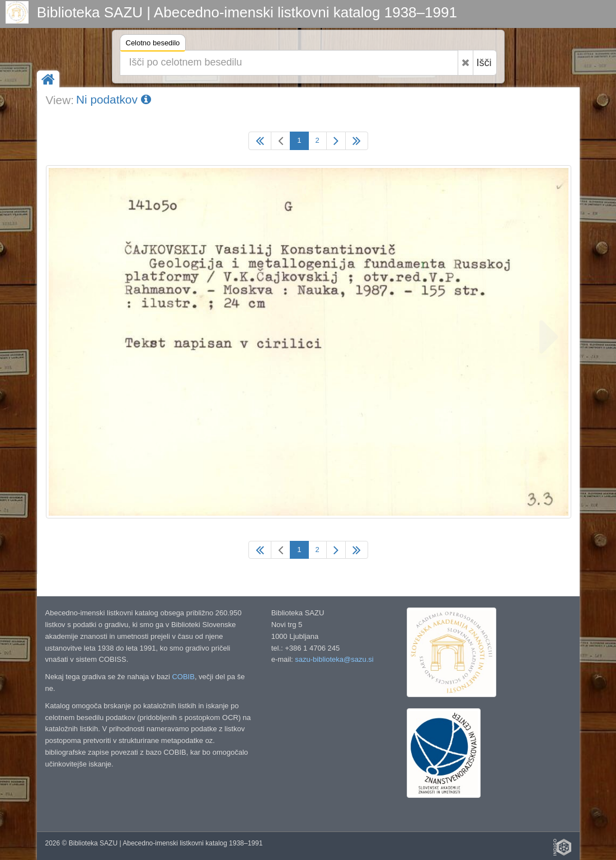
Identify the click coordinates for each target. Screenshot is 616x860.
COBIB (183, 677)
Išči (484, 63)
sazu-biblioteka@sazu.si (334, 659)
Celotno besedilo (153, 45)
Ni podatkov (114, 99)
